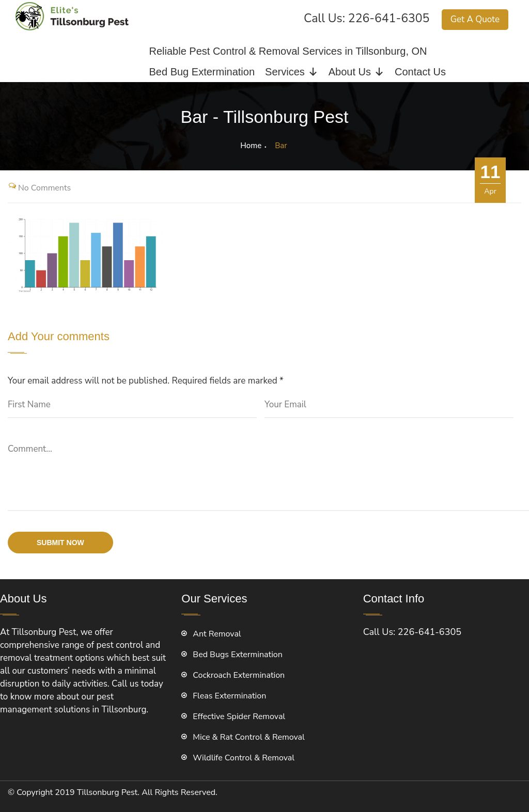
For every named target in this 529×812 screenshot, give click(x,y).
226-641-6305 (389, 18)
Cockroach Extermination (239, 675)
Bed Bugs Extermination (238, 655)
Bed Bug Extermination (202, 72)
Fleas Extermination (229, 696)
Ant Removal (217, 634)
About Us (356, 72)
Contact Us (420, 72)
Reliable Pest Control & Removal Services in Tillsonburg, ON (288, 51)
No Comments (44, 188)
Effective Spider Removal (239, 717)
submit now (60, 543)
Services (292, 72)
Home (251, 146)
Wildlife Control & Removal (244, 758)
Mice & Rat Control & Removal (249, 737)
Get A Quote (475, 19)
